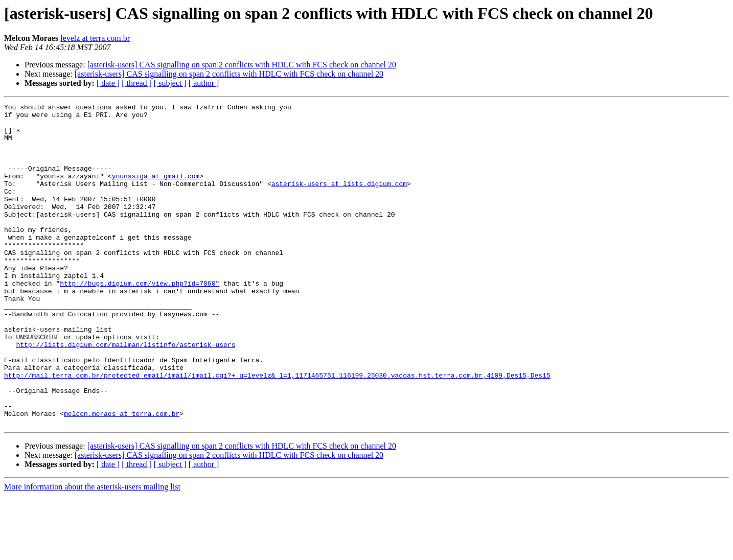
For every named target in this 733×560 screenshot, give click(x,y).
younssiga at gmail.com (156, 191)
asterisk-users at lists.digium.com (339, 200)
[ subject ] (170, 83)
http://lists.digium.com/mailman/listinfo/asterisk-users (125, 393)
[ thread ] (137, 83)
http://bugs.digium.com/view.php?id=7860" (140, 320)
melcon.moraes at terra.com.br (122, 476)
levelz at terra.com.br (95, 38)
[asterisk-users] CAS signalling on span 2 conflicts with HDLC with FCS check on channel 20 (242, 65)
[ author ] (204, 83)
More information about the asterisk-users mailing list (92, 551)
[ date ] (108, 83)
